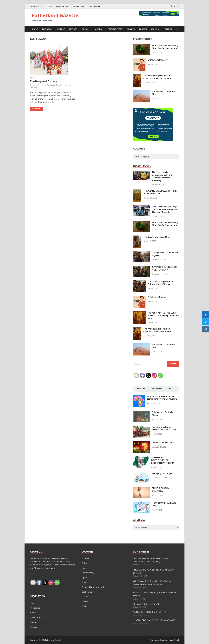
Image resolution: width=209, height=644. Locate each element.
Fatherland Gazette (55, 15)
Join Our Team (78, 6)
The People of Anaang (43, 81)
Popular (141, 389)
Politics (168, 29)
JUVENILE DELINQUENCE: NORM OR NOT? (165, 268)
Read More (35, 108)
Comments (156, 389)
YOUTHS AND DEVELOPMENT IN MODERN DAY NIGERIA (163, 460)
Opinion (99, 29)
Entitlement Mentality (158, 60)
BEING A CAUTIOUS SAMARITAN (162, 489)
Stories (131, 29)
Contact (89, 6)
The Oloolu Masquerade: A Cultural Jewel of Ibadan (160, 283)
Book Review (88, 592)
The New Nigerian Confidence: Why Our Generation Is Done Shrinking (162, 176)
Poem (84, 582)
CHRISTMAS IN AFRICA (163, 442)
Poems (85, 29)
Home (50, 6)
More (154, 29)
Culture (61, 29)
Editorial (47, 29)
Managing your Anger (162, 473)
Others (85, 601)
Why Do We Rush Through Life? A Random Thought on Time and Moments (165, 209)
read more (50, 568)
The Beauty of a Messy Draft (157, 237)
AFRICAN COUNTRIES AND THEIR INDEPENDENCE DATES (162, 398)
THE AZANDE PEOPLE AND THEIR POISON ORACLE (160, 192)
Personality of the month (93, 587)
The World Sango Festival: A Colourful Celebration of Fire (157, 77)
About (68, 6)
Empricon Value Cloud (169, 640)
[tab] (141, 389)
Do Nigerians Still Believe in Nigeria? (149, 612)
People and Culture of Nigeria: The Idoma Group (164, 428)
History (73, 29)
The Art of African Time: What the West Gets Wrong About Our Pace (163, 315)
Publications (59, 6)
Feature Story (115, 29)
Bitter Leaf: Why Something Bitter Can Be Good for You (165, 47)
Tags (170, 389)
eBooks (97, 6)
